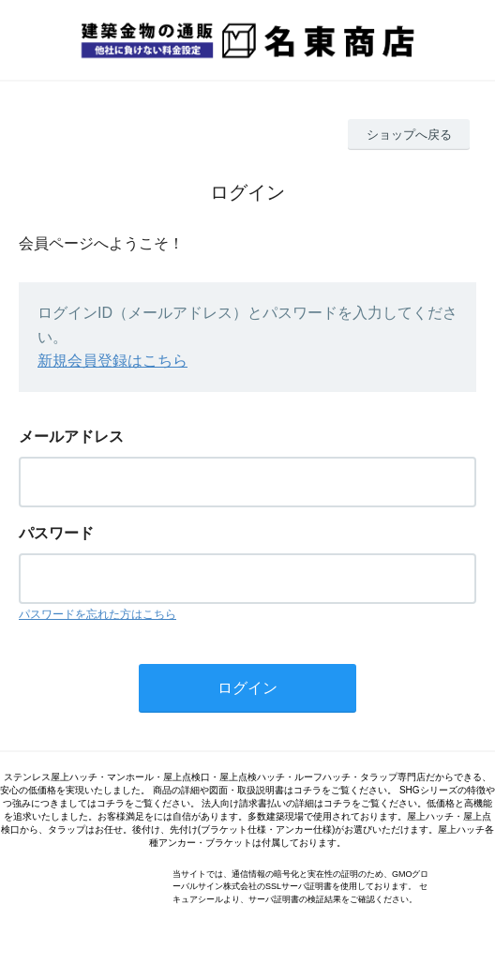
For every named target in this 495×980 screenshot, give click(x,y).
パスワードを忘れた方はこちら (97, 614)
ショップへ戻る (409, 135)
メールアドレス (71, 437)
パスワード (56, 533)
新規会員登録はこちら (112, 361)
